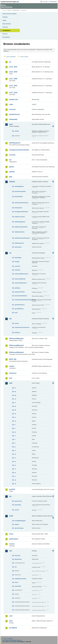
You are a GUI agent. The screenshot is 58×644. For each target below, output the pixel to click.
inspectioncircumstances (22, 327)
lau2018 (12, 489)
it (15, 439)
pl (15, 462)
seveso (12, 544)
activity (17, 131)
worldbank (13, 628)
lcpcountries (18, 501)
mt (15, 454)
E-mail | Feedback (8, 638)
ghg (11, 177)
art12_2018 (13, 72)
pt (15, 465)
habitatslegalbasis (20, 222)
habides (12, 182)
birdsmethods (19, 197)
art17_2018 (13, 93)
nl (15, 458)
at (15, 388)
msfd (11, 516)
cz (15, 403)
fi (15, 425)
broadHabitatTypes (20, 521)
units (16, 313)
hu (15, 432)
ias (10, 253)
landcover (13, 373)
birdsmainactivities (20, 191)
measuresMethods (20, 279)
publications (14, 539)
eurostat (12, 155)
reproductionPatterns (21, 296)
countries (17, 266)
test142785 (18, 586)
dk (15, 410)
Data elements (7, 24)
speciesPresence (20, 305)
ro (15, 469)
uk (15, 484)
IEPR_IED (13, 359)
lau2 (11, 383)
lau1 (11, 378)
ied (10, 319)
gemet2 (12, 172)
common (12, 109)
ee (15, 414)
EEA (10, 2)
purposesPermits (20, 292)
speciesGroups (19, 528)
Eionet (10, 10)
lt (15, 443)
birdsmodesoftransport (21, 203)
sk (15, 480)
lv (15, 450)
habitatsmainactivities (21, 227)
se (15, 473)
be (15, 392)
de (15, 406)
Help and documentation (10, 14)
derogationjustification (21, 212)
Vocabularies (6, 30)
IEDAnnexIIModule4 (16, 352)
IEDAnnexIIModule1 (16, 339)
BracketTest (18, 559)
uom (11, 616)
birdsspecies (18, 208)
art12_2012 (13, 67)
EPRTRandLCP (15, 143)
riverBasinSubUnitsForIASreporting (23, 300)
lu (15, 447)
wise (11, 621)
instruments (18, 247)
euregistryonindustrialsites (19, 150)
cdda (11, 104)
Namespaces (6, 37)
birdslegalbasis (19, 186)
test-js (16, 582)
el (15, 417)
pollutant (17, 332)
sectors (17, 510)
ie (15, 436)
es (15, 421)
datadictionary (14, 114)
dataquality (13, 119)
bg (15, 395)
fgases (12, 167)
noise (11, 534)
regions (17, 524)
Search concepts (24, 57)
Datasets (5, 17)
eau (16, 567)
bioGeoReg (18, 258)
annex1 (17, 323)
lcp (10, 496)
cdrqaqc (17, 262)
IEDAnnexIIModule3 (16, 345)
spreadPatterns (19, 309)
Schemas (5, 27)
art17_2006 (13, 79)
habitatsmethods (19, 232)
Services (5, 34)
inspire (12, 366)
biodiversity (14, 99)
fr (15, 428)
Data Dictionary (16, 10)
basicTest (17, 556)
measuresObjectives (21, 283)
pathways (17, 288)
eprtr (11, 124)
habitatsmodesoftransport (22, 238)
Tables (4, 20)
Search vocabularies (11, 57)
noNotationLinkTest (20, 579)
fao (10, 160)
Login (44, 2)
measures (17, 270)
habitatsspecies (19, 243)
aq (10, 62)
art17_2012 (13, 86)
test (11, 551)
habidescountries (20, 217)
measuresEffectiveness (21, 274)
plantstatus (18, 505)
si (15, 476)
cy (15, 399)
